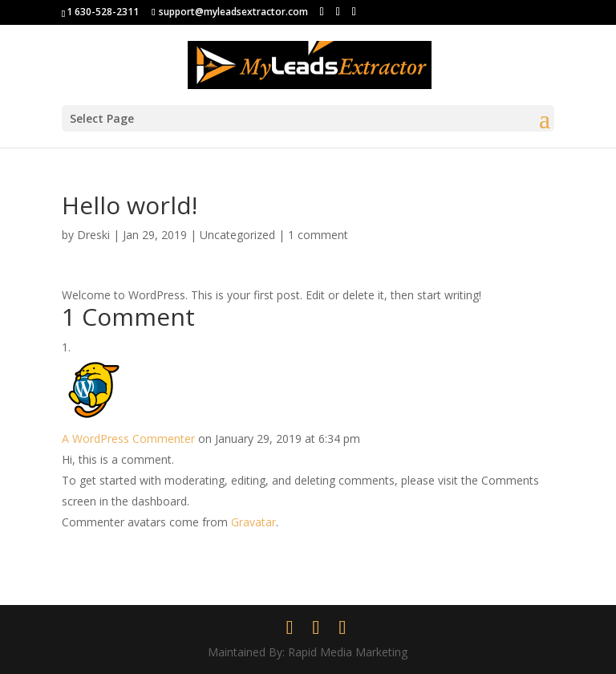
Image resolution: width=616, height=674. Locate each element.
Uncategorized (237, 235)
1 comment (318, 235)
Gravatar (253, 522)
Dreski (93, 235)
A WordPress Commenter (128, 439)
